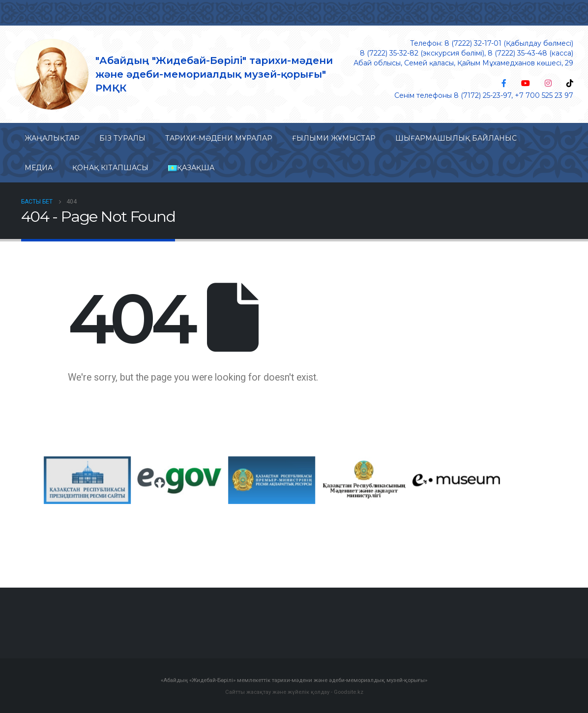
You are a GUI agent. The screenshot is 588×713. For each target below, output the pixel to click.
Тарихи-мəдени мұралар (219, 138)
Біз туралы (122, 138)
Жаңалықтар (52, 138)
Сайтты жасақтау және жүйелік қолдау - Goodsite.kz (294, 691)
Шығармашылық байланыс (456, 138)
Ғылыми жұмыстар (334, 138)
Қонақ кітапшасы (110, 168)
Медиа (39, 168)
